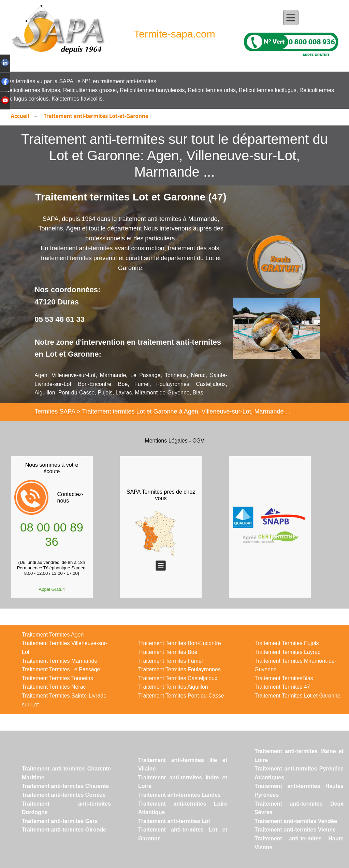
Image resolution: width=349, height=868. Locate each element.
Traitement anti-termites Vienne (295, 830)
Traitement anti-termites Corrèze (64, 795)
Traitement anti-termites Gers (60, 821)
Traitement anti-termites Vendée (296, 821)
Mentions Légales (166, 441)
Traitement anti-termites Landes (179, 795)
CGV (198, 441)
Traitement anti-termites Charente (65, 786)
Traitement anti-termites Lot (174, 821)
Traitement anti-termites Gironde (64, 830)
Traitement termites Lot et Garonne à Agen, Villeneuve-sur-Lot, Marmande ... (186, 411)
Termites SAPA (55, 411)
